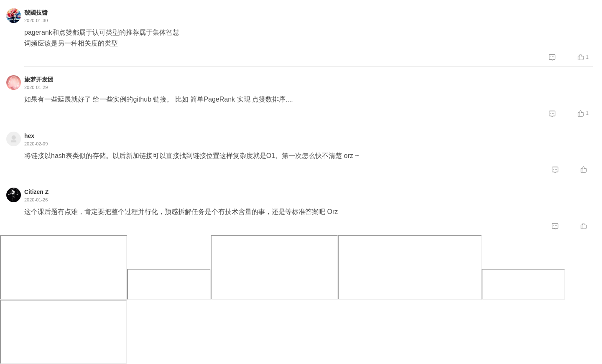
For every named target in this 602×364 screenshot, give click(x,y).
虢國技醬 (36, 13)
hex (29, 136)
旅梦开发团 (39, 79)
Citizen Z (36, 192)
